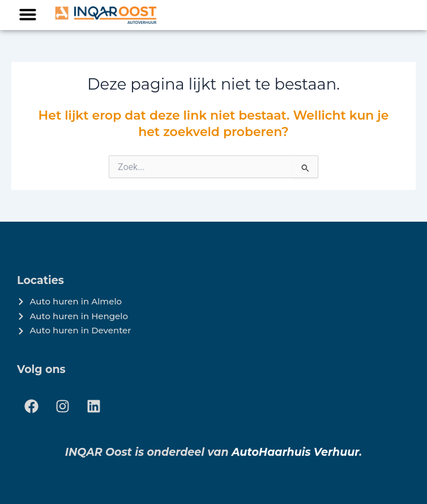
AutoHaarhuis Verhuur (295, 452)
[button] (28, 14)
